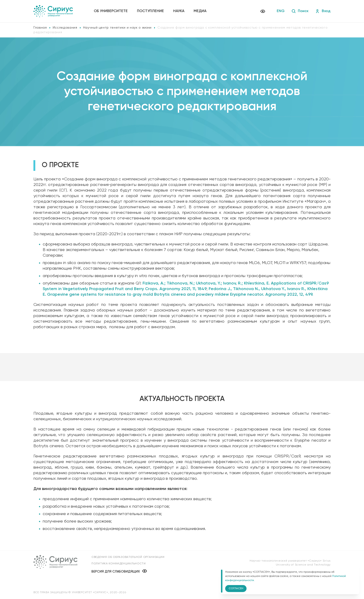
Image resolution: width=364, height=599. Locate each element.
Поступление (150, 11)
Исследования (65, 28)
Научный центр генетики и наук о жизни (117, 28)
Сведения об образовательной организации (128, 557)
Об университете (111, 11)
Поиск (300, 11)
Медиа (200, 11)
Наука (179, 11)
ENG (281, 11)
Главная (40, 28)
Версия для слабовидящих (119, 571)
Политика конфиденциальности (119, 564)
